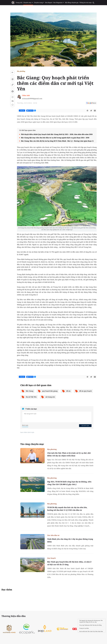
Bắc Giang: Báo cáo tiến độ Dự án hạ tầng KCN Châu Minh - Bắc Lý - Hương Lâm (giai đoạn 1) (57, 141)
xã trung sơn (48, 397)
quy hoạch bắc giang (48, 391)
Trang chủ (19, 3)
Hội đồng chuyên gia (72, 3)
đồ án (66, 391)
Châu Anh (26, 95)
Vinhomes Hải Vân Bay (91, 625)
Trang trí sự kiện (84, 628)
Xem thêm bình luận (27, 432)
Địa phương (21, 71)
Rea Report (49, 3)
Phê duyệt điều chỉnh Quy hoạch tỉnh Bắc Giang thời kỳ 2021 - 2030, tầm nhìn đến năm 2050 (57, 134)
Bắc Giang (27, 391)
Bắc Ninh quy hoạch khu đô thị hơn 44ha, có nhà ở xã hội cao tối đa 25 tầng (69, 563)
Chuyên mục (28, 3)
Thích (30, 111)
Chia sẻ (22, 111)
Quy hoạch (51, 558)
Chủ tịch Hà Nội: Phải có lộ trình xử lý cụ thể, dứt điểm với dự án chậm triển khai (69, 454)
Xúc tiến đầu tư (53, 535)
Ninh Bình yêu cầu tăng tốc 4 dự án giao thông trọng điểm (70, 540)
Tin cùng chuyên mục (32, 444)
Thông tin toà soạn (86, 3)
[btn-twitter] (91, 111)
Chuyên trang (39, 3)
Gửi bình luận (85, 426)
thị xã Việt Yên (29, 397)
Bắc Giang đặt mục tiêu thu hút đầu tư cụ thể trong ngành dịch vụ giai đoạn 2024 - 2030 (55, 138)
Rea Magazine (59, 3)
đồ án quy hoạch (83, 391)
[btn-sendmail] (95, 111)
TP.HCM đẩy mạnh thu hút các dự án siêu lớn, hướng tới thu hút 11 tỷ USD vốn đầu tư (67, 509)
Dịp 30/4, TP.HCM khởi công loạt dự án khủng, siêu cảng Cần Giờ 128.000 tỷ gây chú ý (69, 483)
